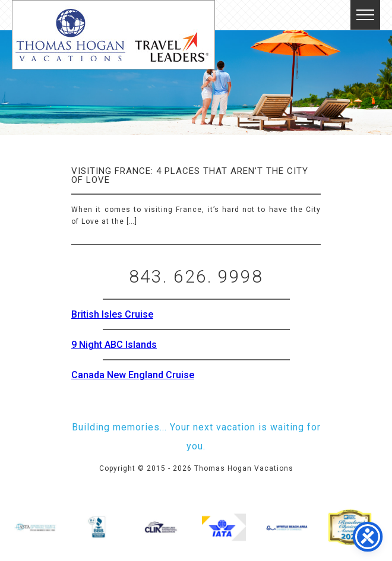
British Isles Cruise (112, 314)
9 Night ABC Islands (114, 345)
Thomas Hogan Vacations (113, 35)
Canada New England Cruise (133, 375)
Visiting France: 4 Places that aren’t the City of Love (190, 175)
